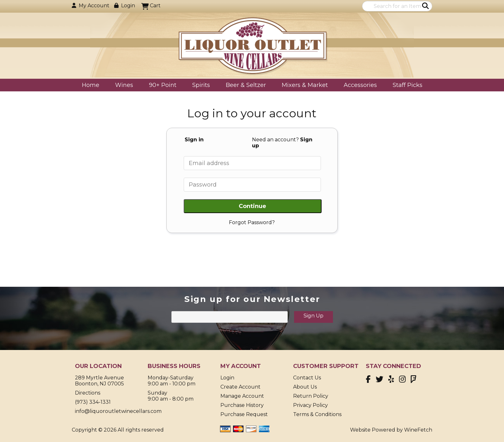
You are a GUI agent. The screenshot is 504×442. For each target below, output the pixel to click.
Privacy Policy (310, 405)
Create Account (240, 387)
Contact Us (307, 378)
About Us (305, 387)
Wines (122, 86)
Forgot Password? (252, 222)
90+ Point (163, 85)
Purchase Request (244, 414)
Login (125, 6)
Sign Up (313, 316)
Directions (88, 393)
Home (91, 85)
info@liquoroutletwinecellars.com (118, 411)
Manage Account (242, 396)
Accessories (358, 86)
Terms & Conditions (317, 414)
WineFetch (418, 430)
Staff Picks (408, 85)
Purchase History (242, 405)
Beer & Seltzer (244, 86)
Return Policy (311, 396)
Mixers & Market (303, 86)
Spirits (199, 86)
